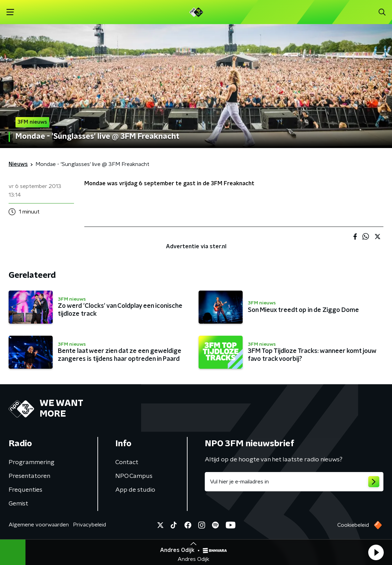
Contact (127, 462)
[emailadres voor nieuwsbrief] (294, 482)
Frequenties (25, 490)
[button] (376, 552)
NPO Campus (134, 476)
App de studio (135, 490)
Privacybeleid (89, 525)
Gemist (18, 504)
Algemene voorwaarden (39, 525)
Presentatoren (29, 476)
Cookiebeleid (353, 525)
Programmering (31, 462)
